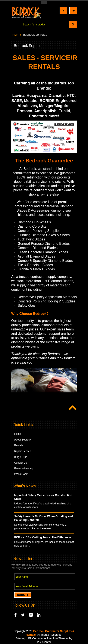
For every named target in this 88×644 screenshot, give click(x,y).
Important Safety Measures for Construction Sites (43, 497)
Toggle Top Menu (44, 2)
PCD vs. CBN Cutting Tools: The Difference (43, 537)
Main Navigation (15, 25)
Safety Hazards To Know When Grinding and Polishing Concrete (44, 518)
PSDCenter (44, 642)
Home (14, 35)
